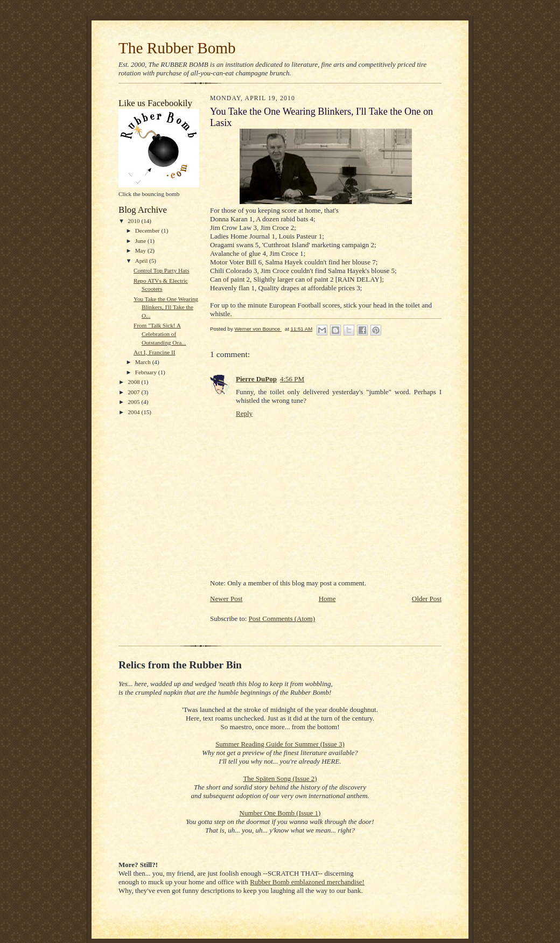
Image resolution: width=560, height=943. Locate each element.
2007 (134, 392)
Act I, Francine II (155, 352)
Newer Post (226, 599)
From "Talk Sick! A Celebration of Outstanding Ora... (160, 334)
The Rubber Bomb (177, 48)
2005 (134, 402)
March (144, 362)
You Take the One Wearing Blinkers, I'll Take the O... (166, 307)
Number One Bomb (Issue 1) (280, 813)
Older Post (427, 599)
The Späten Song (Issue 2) (280, 778)
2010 (134, 221)
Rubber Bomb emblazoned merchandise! (307, 882)
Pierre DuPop (256, 379)
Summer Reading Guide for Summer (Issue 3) (280, 744)
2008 (134, 382)
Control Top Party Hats (162, 270)
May (141, 250)
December (148, 230)
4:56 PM (292, 379)
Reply (244, 413)
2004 (134, 412)
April (142, 261)
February (147, 372)
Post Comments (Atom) (282, 619)
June (141, 241)
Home (327, 599)
